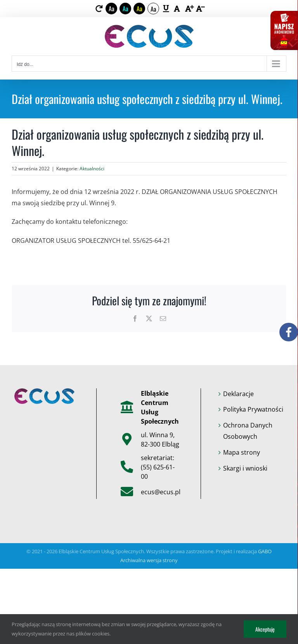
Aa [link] (112, 9)
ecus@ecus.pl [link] (161, 492)
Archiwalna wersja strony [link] (149, 560)
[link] (99, 9)
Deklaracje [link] (238, 394)
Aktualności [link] (92, 169)
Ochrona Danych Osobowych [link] (248, 431)
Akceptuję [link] (265, 629)
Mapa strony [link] (242, 452)
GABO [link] (265, 551)
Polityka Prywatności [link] (253, 409)
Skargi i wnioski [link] (245, 468)
